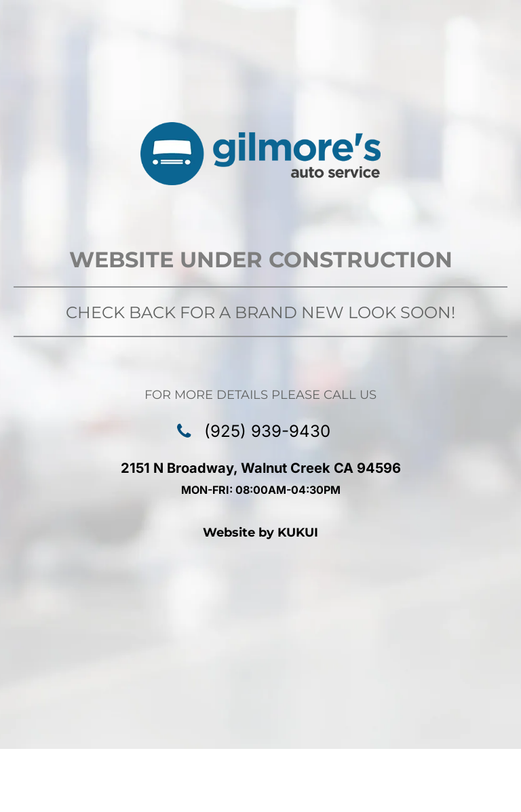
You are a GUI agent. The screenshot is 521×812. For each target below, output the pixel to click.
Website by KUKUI (260, 533)
